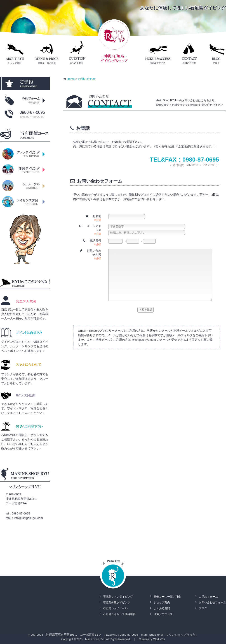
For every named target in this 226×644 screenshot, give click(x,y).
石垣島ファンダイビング (118, 597)
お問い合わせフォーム (212, 602)
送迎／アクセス (163, 614)
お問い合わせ (87, 79)
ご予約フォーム (208, 597)
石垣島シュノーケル (115, 608)
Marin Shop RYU (95, 639)
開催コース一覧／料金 (167, 597)
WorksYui (159, 639)
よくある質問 (162, 608)
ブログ (203, 608)
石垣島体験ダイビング (117, 602)
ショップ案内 (162, 602)
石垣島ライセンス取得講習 (119, 614)
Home (71, 79)
